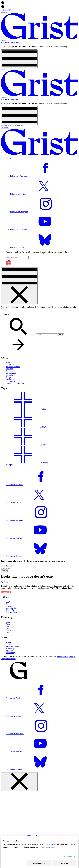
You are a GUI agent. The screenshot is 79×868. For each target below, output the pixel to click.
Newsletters (10, 642)
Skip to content (7, 10)
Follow (8, 158)
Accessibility (10, 653)
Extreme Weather (12, 610)
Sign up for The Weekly (10, 43)
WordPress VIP (62, 657)
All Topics (9, 465)
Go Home (5, 582)
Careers (8, 628)
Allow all (64, 863)
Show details (66, 856)
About (8, 622)
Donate (4, 40)
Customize (39, 863)
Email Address (6, 566)
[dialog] (39, 429)
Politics (8, 604)
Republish (9, 651)
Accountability (11, 608)
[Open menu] (19, 59)
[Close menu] (19, 295)
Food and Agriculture (14, 612)
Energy (8, 602)
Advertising (10, 649)
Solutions (9, 606)
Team (8, 624)
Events (8, 644)
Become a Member (13, 646)
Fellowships (10, 630)
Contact (8, 626)
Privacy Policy (11, 659)
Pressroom (10, 632)
